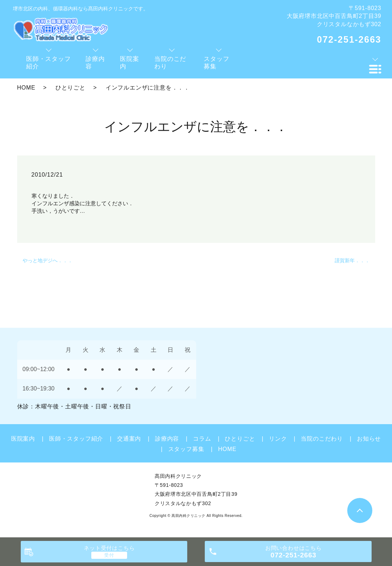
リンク (278, 439)
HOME (26, 88)
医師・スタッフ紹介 (76, 439)
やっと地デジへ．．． (48, 260)
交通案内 (129, 439)
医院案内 (23, 439)
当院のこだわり (322, 439)
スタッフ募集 (186, 449)
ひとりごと (71, 88)
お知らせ (369, 439)
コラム (202, 439)
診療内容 (167, 439)
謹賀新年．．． (352, 260)
